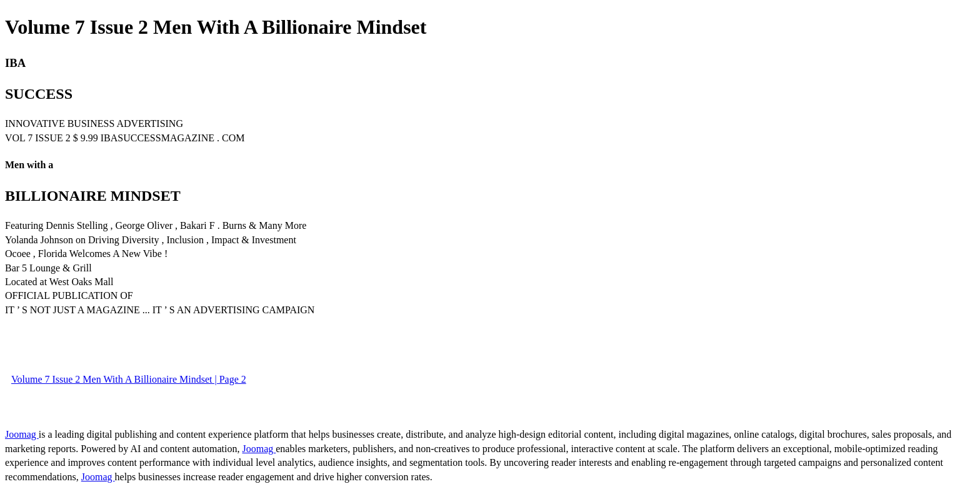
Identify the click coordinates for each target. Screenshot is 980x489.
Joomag (22, 434)
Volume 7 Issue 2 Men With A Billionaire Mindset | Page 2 (129, 379)
